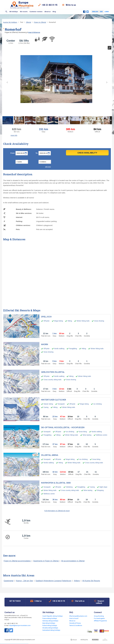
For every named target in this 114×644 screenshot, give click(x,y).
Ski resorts (24, 12)
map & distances (34, 32)
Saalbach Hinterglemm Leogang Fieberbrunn (53, 581)
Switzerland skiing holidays (51, 630)
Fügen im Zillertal (40, 22)
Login (107, 12)
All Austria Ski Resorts (91, 581)
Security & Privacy (75, 623)
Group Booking (99, 616)
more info (14, 135)
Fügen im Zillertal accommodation (17, 561)
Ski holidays (14, 12)
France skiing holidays (50, 618)
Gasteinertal (9, 581)
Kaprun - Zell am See (24, 581)
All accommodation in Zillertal (73, 561)
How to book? (74, 618)
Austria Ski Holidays (10, 22)
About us (48, 12)
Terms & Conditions (76, 625)
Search (6, 12)
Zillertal (28, 22)
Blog (54, 12)
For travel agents (99, 618)
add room (48, 167)
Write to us (71, 5)
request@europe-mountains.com (20, 625)
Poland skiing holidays (50, 625)
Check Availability (87, 153)
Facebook (84, 12)
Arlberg (77, 581)
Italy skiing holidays (49, 623)
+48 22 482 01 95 (50, 5)
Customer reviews (36, 12)
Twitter (88, 12)
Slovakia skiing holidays (50, 628)
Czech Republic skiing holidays (53, 616)
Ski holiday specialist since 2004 (22, 5)
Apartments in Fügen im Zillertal (46, 561)
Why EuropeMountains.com (78, 616)
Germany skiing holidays (50, 621)
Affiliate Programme (100, 621)
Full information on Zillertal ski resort (57, 511)
